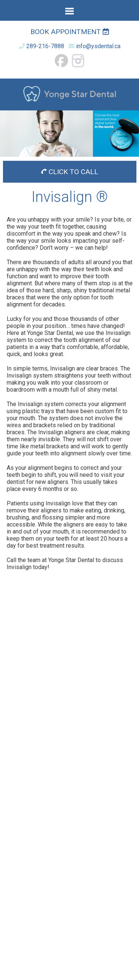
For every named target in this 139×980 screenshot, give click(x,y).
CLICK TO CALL (70, 172)
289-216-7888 (45, 46)
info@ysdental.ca (98, 46)
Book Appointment (70, 32)
